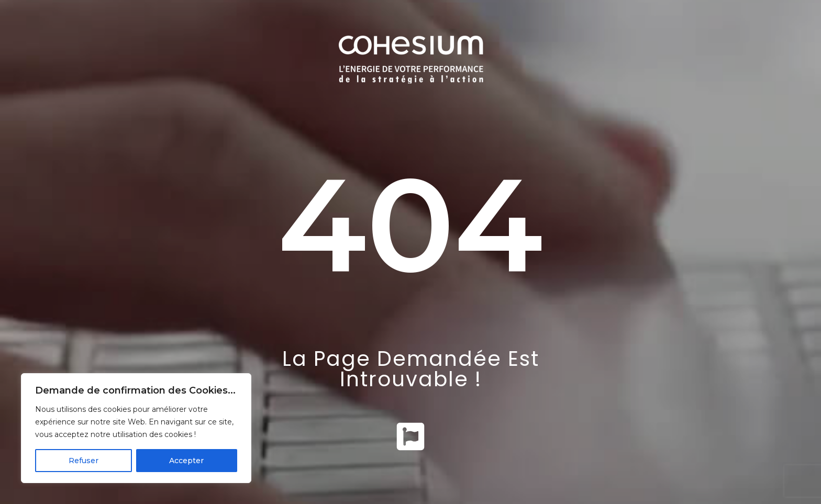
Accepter (186, 461)
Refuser (84, 461)
